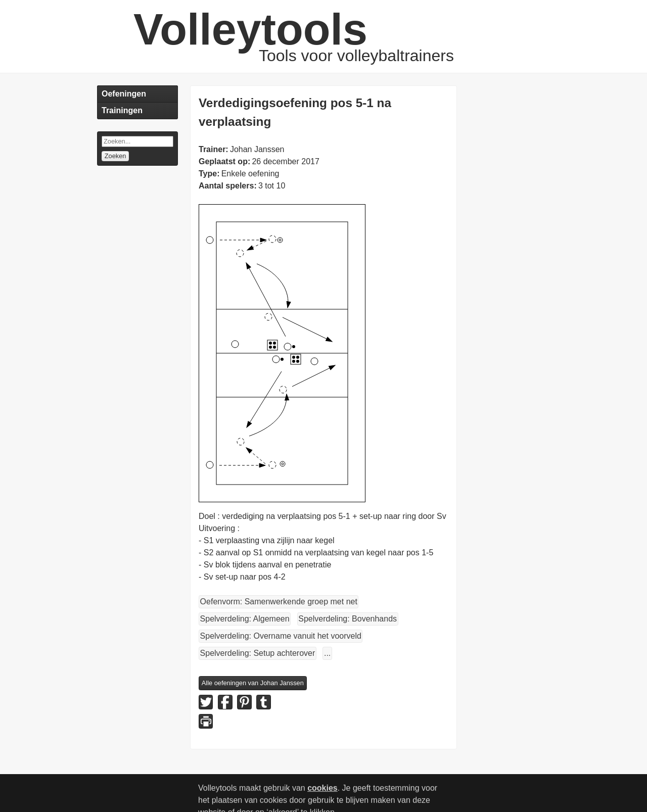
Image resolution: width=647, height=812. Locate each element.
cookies (322, 793)
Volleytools (250, 29)
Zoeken (115, 156)
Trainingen (122, 110)
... (327, 653)
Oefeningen (124, 94)
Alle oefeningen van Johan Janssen (253, 683)
